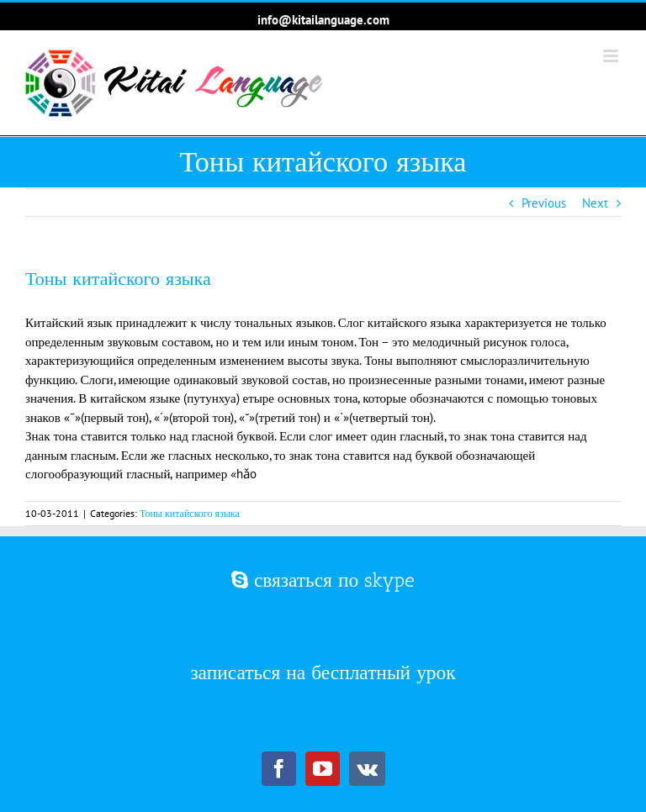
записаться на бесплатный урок (323, 672)
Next (595, 203)
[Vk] (367, 769)
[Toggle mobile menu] (612, 56)
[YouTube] (323, 769)
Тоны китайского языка (190, 513)
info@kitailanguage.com (323, 20)
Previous (544, 203)
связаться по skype (323, 580)
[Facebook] (279, 769)
